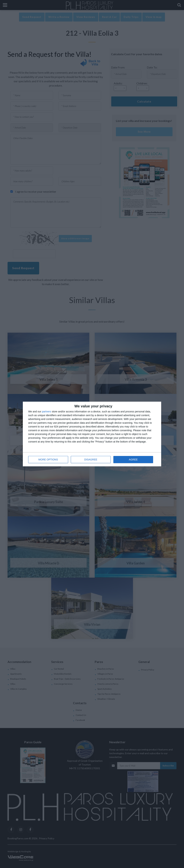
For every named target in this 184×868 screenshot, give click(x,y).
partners (46, 412)
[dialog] (92, 434)
